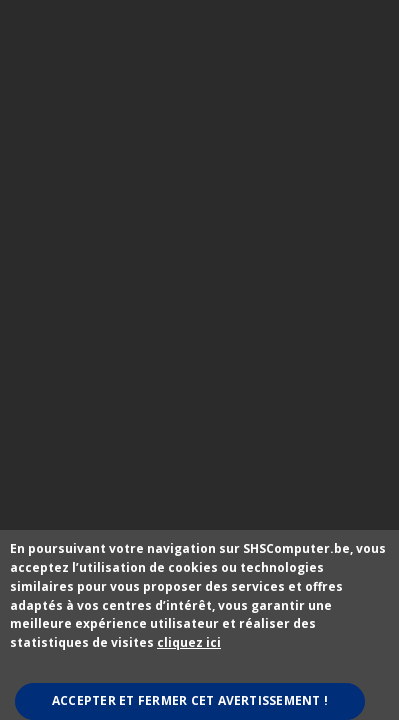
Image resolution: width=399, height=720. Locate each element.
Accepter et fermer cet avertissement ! (190, 700)
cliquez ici (189, 642)
